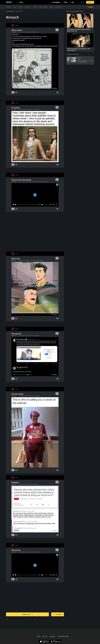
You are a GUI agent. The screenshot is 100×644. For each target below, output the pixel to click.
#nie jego (37, 336)
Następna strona (27, 614)
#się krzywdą (36, 484)
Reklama (45, 636)
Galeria (21, 7)
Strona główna (10, 11)
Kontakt (38, 636)
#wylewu (34, 32)
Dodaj (21, 2)
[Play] (13, 205)
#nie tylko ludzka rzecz (43, 182)
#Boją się (24, 552)
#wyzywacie (37, 396)
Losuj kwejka (58, 614)
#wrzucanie (25, 182)
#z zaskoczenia (31, 182)
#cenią (33, 552)
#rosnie (20, 484)
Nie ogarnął (16, 334)
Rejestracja (90, 2)
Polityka (35, 7)
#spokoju (29, 110)
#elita (25, 110)
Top (73, 2)
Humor (15, 7)
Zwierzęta (8, 7)
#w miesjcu (30, 32)
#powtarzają (29, 552)
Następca (15, 482)
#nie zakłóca (37, 110)
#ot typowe (33, 336)
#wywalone (21, 260)
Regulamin (52, 636)
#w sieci (33, 396)
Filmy (66, 2)
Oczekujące (56, 2)
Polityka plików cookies (63, 636)
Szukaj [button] (91, 7)
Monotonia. (16, 550)
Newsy (51, 7)
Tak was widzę (17, 394)
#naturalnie (28, 336)
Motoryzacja (58, 7)
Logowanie (82, 2)
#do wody (36, 182)
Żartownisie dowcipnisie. (22, 180)
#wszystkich (25, 396)
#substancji (25, 32)
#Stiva (27, 484)
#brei (37, 32)
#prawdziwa (21, 110)
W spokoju (16, 108)
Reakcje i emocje (43, 7)
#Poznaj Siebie (30, 260)
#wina (20, 336)
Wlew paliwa (17, 30)
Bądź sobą (16, 259)
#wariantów (38, 552)
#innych (20, 32)
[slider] (26, 205)
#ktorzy (20, 396)
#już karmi (31, 484)
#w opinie (41, 260)
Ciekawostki (28, 7)
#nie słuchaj (36, 260)
